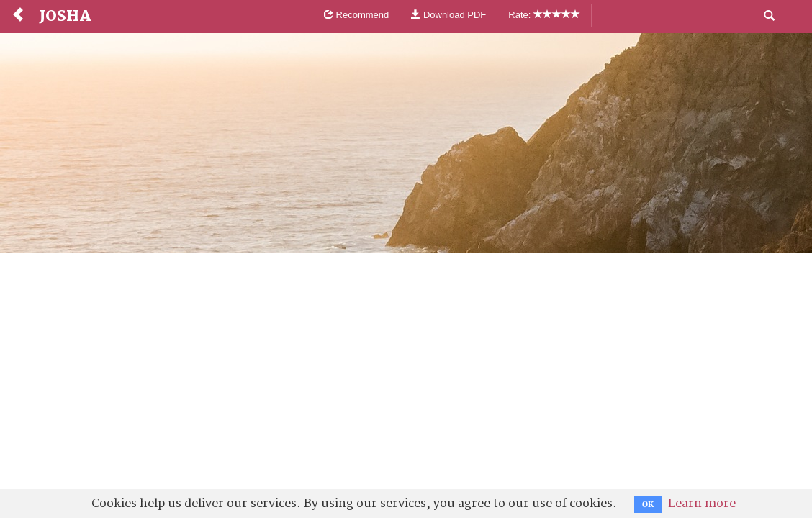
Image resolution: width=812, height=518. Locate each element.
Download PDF (448, 15)
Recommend (356, 15)
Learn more (702, 504)
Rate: (544, 15)
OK (648, 504)
